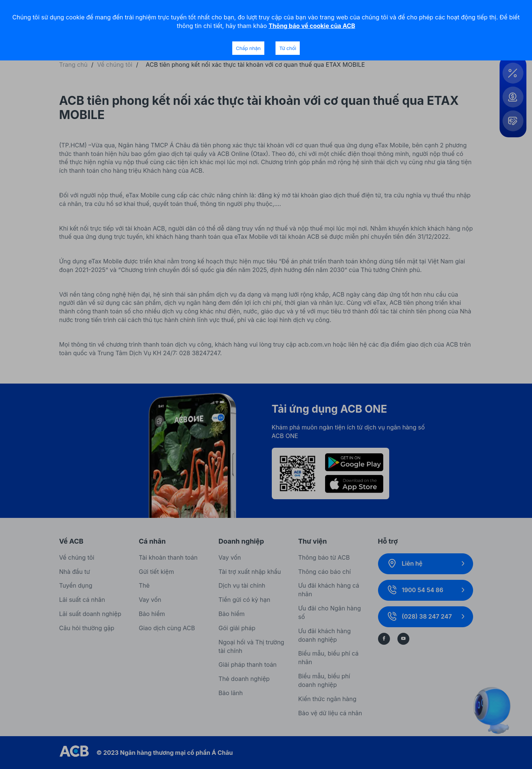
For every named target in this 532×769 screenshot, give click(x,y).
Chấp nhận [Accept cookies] (248, 48)
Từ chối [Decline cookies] (288, 48)
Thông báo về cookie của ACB (312, 26)
